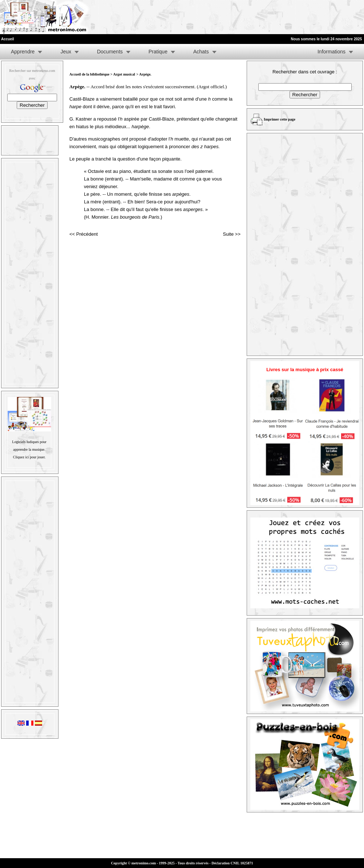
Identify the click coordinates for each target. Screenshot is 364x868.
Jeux (66, 52)
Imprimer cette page (280, 119)
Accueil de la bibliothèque (89, 74)
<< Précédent (84, 234)
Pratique (158, 52)
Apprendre (23, 52)
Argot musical (124, 74)
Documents (110, 52)
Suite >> (232, 234)
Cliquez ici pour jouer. (29, 457)
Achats (201, 52)
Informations (331, 52)
